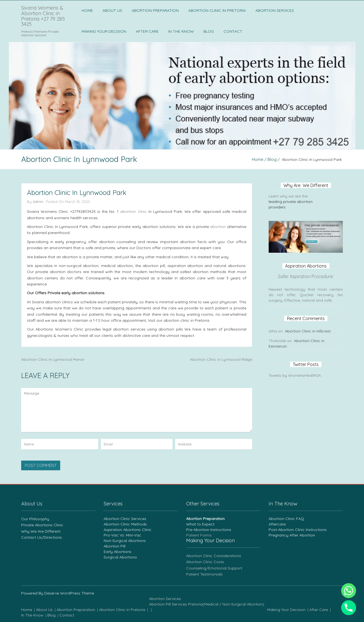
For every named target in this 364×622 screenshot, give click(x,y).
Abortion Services (275, 10)
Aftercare (277, 524)
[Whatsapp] (349, 591)
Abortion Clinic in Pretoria (217, 10)
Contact (233, 31)
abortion (218, 227)
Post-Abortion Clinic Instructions (298, 530)
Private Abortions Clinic (42, 525)
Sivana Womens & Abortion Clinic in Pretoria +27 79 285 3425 (43, 16)
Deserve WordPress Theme (69, 593)
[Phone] (349, 608)
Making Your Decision (104, 31)
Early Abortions (118, 552)
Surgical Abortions (120, 557)
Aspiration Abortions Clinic (128, 530)
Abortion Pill (115, 546)
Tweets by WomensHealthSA (295, 375)
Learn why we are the (289, 196)
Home (87, 10)
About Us (112, 10)
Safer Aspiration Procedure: (306, 276)
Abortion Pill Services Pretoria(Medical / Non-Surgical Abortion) (207, 604)
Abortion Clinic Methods (125, 524)
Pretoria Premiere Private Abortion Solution (40, 33)
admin (38, 202)
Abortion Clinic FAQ (286, 519)
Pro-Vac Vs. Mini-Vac (122, 535)
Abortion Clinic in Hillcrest (308, 331)
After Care (147, 31)
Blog (209, 31)
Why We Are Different (41, 531)
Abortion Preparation (155, 10)
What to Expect (200, 524)
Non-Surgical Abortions (125, 541)
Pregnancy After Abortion (292, 535)
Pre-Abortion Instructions (209, 530)
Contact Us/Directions (42, 537)
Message (137, 410)
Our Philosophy (35, 519)
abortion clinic (133, 211)
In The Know (181, 31)
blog (272, 159)
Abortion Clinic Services (125, 519)
